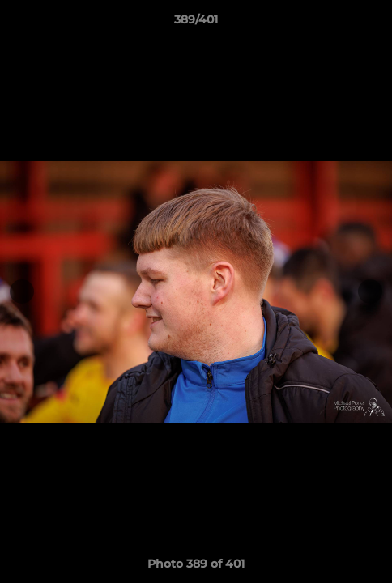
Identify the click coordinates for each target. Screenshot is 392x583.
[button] (373, 23)
